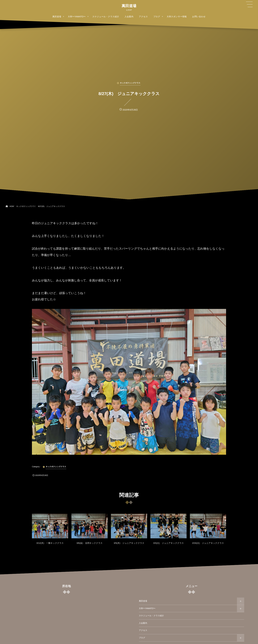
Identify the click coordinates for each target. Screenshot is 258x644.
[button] (249, 4)
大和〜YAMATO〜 (147, 608)
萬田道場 (129, 6)
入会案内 (143, 623)
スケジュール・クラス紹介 (151, 616)
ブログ (142, 638)
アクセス (143, 630)
